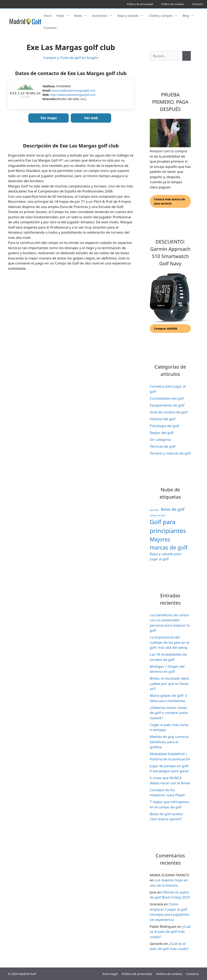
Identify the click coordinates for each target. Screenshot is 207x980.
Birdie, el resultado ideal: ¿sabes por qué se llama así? (170, 683)
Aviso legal (110, 974)
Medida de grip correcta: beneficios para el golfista (170, 742)
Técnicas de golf (163, 446)
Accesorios (104, 16)
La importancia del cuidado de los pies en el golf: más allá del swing (170, 642)
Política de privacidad (140, 4)
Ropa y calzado (133, 16)
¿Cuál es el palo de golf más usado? (170, 932)
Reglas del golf (162, 433)
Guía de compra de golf (169, 412)
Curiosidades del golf (167, 398)
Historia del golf (163, 419)
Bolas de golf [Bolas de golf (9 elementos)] (173, 509)
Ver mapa (49, 118)
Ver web (91, 118)
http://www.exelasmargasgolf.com (73, 95)
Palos (65, 16)
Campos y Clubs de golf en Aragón (71, 58)
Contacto (197, 4)
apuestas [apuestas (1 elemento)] (154, 510)
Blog (190, 16)
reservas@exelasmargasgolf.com (74, 90)
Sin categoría (160, 439)
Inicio (48, 16)
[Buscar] (187, 56)
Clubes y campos (165, 16)
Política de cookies (172, 4)
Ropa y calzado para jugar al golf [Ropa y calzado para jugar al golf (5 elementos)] (165, 556)
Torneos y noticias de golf (170, 453)
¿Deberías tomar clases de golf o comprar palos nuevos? (169, 713)
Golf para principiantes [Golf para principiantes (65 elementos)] (168, 526)
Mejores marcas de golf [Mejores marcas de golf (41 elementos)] (169, 543)
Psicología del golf (164, 426)
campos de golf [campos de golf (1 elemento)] (158, 515)
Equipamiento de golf (167, 405)
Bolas (83, 16)
